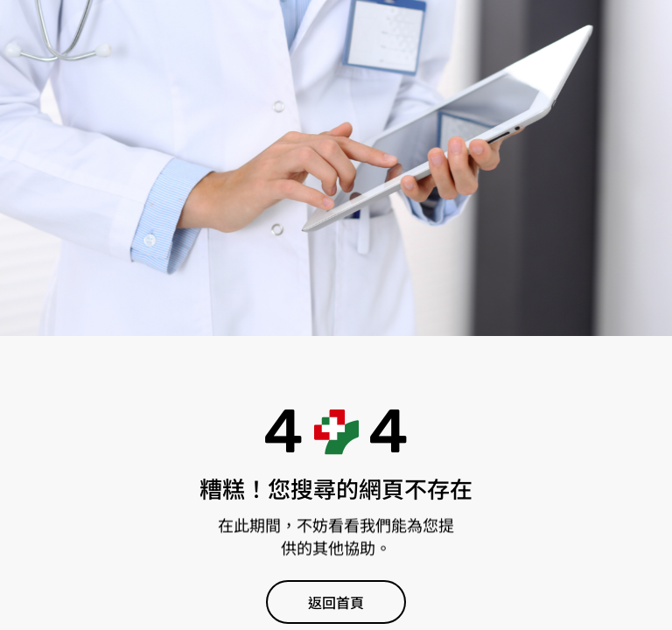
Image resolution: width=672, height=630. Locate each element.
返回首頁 (336, 603)
